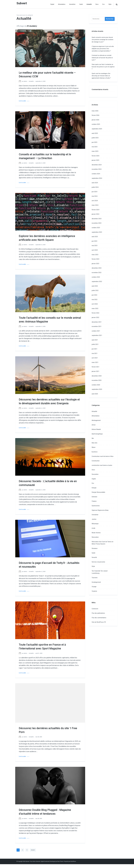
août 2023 (95, 237)
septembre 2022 (97, 282)
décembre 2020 (97, 376)
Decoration (95, 474)
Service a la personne (98, 562)
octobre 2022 (96, 277)
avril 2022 (95, 304)
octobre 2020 (96, 385)
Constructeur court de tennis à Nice (103, 456)
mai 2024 (95, 196)
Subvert (22, 3)
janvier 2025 (95, 160)
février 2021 (95, 367)
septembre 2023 (97, 232)
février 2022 (95, 313)
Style (110, 4)
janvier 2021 (95, 371)
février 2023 (95, 259)
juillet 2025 (95, 138)
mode (93, 528)
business (95, 452)
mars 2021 (95, 362)
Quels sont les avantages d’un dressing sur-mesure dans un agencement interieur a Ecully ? (101, 76)
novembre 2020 (97, 380)
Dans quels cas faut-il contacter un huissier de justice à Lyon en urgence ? (103, 67)
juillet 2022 (95, 290)
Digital (52, 4)
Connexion (95, 609)
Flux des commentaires (99, 618)
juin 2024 (94, 192)
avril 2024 (95, 201)
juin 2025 (94, 142)
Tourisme (95, 578)
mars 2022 (95, 308)
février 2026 (95, 115)
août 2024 (95, 183)
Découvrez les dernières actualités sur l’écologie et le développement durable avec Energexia (48, 403)
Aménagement (96, 420)
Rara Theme (60, 865)
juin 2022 (94, 295)
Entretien (94, 497)
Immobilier (72, 4)
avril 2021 (95, 358)
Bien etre (94, 443)
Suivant (33, 854)
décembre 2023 (97, 219)
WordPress (73, 865)
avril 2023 (95, 250)
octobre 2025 (96, 124)
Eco (104, 4)
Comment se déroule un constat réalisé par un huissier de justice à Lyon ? (102, 58)
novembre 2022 (97, 273)
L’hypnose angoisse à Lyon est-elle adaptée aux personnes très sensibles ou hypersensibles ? (103, 49)
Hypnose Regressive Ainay (100, 510)
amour (94, 425)
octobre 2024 (96, 174)
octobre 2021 (96, 331)
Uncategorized (96, 582)
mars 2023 (95, 255)
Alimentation (62, 4)
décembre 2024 (97, 165)
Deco (97, 4)
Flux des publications (98, 613)
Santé (81, 4)
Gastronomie (96, 506)
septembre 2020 (97, 389)
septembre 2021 (97, 335)
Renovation (95, 537)
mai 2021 (95, 353)
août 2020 (95, 394)
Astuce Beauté (96, 429)
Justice (94, 519)
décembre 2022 (97, 268)
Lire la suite (22, 101)
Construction (96, 461)
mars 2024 (95, 205)
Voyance (94, 591)
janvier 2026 (95, 120)
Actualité (89, 4)
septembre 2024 (97, 178)
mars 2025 (95, 151)
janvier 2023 (95, 264)
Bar (93, 438)
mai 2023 (95, 246)
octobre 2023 (96, 228)
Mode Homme (96, 533)
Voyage (94, 587)
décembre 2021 (97, 322)
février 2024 (95, 210)
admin (25, 81)
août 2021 (95, 340)
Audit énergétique (97, 434)
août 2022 (95, 286)
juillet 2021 (95, 344)
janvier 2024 (95, 214)
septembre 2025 (97, 129)
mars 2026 (95, 111)
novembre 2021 (97, 326)
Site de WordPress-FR (99, 622)
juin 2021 (94, 349)
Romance (95, 548)
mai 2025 (95, 147)
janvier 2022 (95, 317)
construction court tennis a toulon (102, 465)
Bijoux (94, 447)
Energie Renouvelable (98, 492)
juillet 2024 (95, 187)
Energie (94, 488)
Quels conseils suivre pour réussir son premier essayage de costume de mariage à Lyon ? (102, 40)
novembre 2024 (97, 169)
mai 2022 (95, 300)
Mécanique (95, 524)
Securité (94, 557)
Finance (94, 501)
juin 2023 (94, 241)
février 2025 (95, 156)
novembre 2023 (97, 223)
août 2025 (95, 133)
